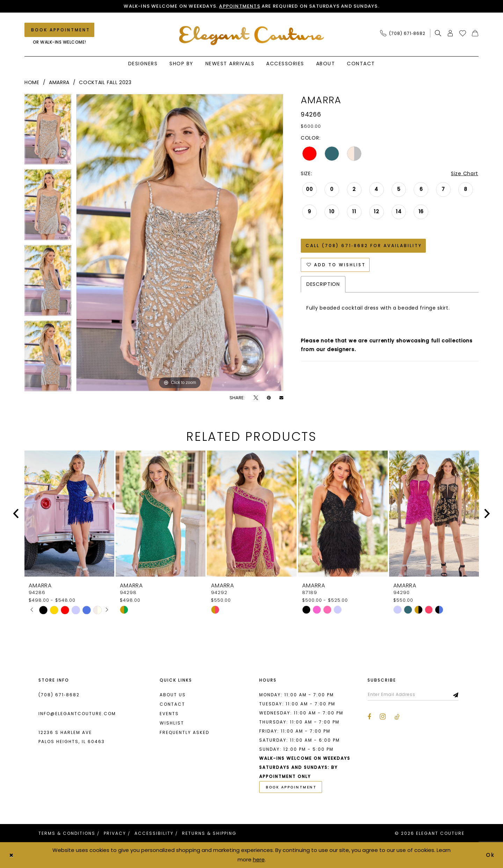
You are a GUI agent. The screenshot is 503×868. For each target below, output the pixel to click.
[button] (450, 33)
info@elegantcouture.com (77, 714)
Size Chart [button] (465, 173)
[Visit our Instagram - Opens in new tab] (383, 717)
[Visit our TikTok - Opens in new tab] (397, 717)
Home (32, 82)
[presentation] (69, 514)
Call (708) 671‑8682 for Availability (364, 246)
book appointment (291, 787)
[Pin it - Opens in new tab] (269, 398)
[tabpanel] (48, 132)
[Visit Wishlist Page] (463, 33)
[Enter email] (413, 695)
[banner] (252, 35)
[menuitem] (405, 33)
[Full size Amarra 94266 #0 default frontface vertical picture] (180, 243)
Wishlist (172, 723)
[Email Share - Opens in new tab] (281, 398)
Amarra (59, 82)
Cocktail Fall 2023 (105, 82)
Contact (172, 704)
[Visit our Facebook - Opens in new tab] (369, 717)
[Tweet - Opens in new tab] (256, 398)
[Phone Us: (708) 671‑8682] (403, 33)
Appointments (239, 6)
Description (323, 284)
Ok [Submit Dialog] (491, 855)
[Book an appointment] (59, 30)
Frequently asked (184, 732)
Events (169, 714)
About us (173, 695)
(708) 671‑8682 (59, 695)
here (259, 859)
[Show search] (438, 33)
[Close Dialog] (11, 855)
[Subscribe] (456, 695)
